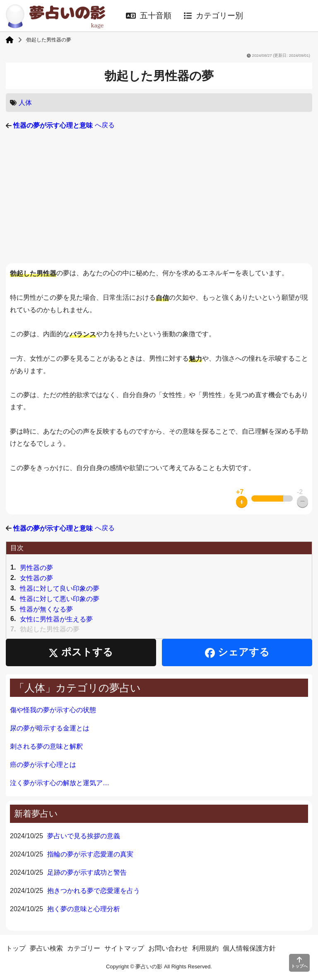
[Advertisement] (159, 197)
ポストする (81, 653)
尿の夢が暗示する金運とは (50, 728)
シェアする (237, 653)
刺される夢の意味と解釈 (46, 746)
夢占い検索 (46, 948)
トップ (16, 948)
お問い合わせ (168, 948)
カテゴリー (84, 948)
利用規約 (205, 948)
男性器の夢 (36, 568)
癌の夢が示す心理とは (43, 765)
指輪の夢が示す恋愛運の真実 (90, 854)
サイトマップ (124, 948)
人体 (25, 103)
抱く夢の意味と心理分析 (84, 909)
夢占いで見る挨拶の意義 (84, 836)
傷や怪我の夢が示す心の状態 (53, 710)
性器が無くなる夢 (46, 609)
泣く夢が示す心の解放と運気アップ (62, 783)
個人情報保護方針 (249, 948)
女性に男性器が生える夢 (56, 619)
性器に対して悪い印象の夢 (60, 599)
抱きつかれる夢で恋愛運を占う (94, 891)
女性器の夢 (36, 578)
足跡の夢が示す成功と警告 (87, 872)
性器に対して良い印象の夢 (60, 588)
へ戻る (64, 125)
